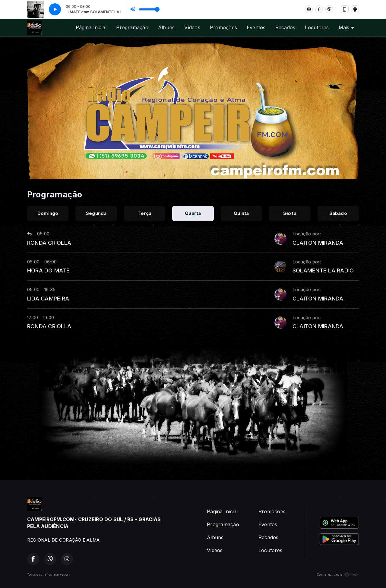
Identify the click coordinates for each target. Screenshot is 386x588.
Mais (346, 27)
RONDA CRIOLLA (49, 243)
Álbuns (166, 27)
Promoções (223, 27)
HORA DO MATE (48, 270)
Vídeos (192, 27)
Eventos (256, 27)
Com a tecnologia (338, 574)
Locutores (317, 27)
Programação (132, 27)
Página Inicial (91, 27)
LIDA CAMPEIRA (48, 298)
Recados (285, 27)
